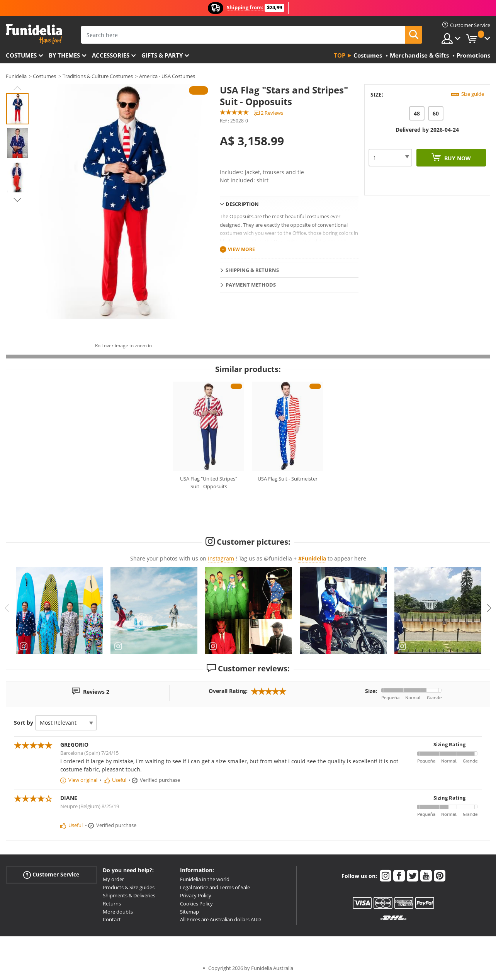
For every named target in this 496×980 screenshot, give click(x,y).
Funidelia (16, 76)
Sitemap (189, 912)
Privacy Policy (196, 895)
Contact (112, 919)
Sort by (24, 723)
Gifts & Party (162, 55)
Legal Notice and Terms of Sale (215, 887)
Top (340, 55)
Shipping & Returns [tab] (252, 270)
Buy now (457, 158)
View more (241, 249)
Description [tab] (242, 204)
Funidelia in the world (205, 879)
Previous (17, 88)
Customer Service (51, 875)
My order (113, 879)
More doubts (118, 912)
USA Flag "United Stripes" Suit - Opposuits (209, 482)
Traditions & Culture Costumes (98, 76)
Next (17, 200)
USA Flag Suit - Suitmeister (288, 479)
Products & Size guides (129, 887)
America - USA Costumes (167, 76)
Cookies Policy (196, 904)
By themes (64, 55)
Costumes (21, 55)
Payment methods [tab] (251, 285)
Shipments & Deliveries (129, 895)
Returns (112, 904)
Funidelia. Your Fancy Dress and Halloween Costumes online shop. (34, 34)
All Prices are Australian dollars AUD (220, 919)
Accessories (111, 55)
